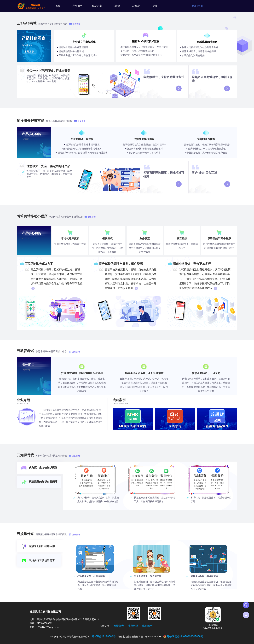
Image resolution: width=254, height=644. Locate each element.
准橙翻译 (133, 626)
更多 (155, 6)
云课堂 (136, 6)
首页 (58, 6)
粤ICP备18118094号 (104, 636)
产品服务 (77, 6)
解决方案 (97, 6)
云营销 (116, 6)
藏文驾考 (147, 626)
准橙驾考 (119, 626)
